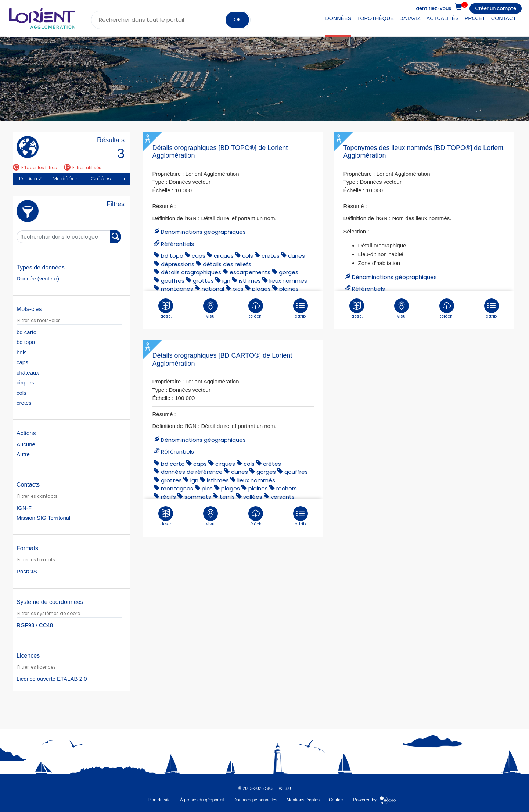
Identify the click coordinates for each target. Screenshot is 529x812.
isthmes (250, 281)
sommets (198, 497)
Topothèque (375, 18)
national (213, 289)
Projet (475, 18)
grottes (203, 281)
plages (261, 289)
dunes (296, 256)
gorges (289, 272)
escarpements (250, 272)
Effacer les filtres (35, 167)
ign (226, 281)
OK (237, 19)
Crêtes (272, 464)
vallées (253, 497)
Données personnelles (255, 800)
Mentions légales (303, 800)
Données (338, 18)
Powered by (375, 800)
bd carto (173, 464)
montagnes (177, 289)
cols (248, 256)
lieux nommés (288, 281)
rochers (287, 488)
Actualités (443, 18)
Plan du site (159, 800)
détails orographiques (191, 272)
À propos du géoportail (202, 800)
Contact (504, 18)
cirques (224, 256)
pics (238, 289)
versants (283, 497)
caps (199, 256)
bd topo (172, 256)
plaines (289, 289)
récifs (168, 497)
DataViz (410, 18)
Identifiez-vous (433, 8)
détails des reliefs (227, 264)
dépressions (178, 264)
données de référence (192, 472)
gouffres (173, 281)
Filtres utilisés (83, 167)
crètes (271, 256)
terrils (227, 497)
